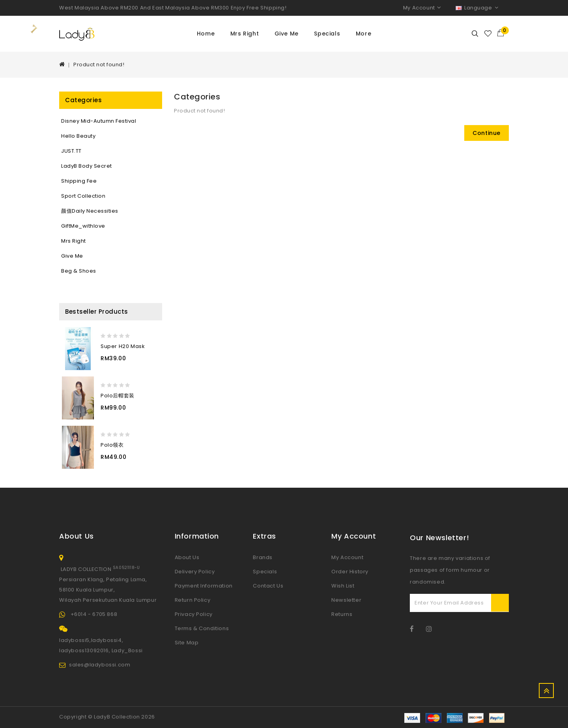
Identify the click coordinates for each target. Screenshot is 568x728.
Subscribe (500, 603)
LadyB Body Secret (87, 166)
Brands (263, 557)
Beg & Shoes (79, 271)
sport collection (83, 196)
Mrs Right (245, 34)
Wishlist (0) (488, 34)
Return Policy (193, 600)
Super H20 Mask (123, 346)
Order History (350, 572)
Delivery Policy (195, 572)
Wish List (343, 586)
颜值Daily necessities (90, 211)
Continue (487, 133)
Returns (342, 614)
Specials (327, 34)
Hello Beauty (78, 136)
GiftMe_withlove (83, 226)
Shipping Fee (79, 181)
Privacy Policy (194, 614)
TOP (546, 691)
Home (206, 34)
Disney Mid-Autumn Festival (99, 121)
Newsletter (346, 600)
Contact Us (268, 586)
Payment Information (204, 586)
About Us (187, 557)
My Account (347, 557)
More (363, 34)
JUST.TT (71, 151)
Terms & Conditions (202, 628)
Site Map (187, 643)
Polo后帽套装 (118, 396)
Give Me (287, 34)
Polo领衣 (112, 445)
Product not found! (99, 65)
